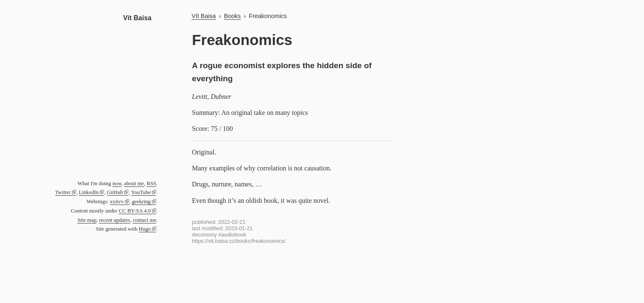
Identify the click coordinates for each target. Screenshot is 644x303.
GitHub (115, 192)
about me (134, 183)
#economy (204, 235)
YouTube (141, 192)
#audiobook (232, 235)
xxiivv (117, 202)
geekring (141, 202)
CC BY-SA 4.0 (135, 211)
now (117, 183)
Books (232, 16)
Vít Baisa (137, 18)
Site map (87, 220)
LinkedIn (89, 192)
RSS (151, 183)
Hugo (145, 229)
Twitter (63, 192)
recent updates (114, 220)
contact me (144, 220)
